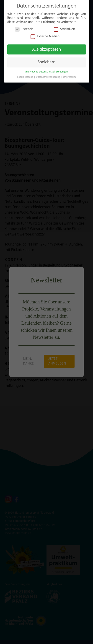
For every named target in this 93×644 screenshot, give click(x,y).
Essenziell (25, 29)
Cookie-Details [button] (25, 77)
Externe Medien (45, 37)
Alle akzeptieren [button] (46, 50)
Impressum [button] (70, 77)
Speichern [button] (46, 62)
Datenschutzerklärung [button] (48, 77)
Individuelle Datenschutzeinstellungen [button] (46, 72)
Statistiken (64, 29)
